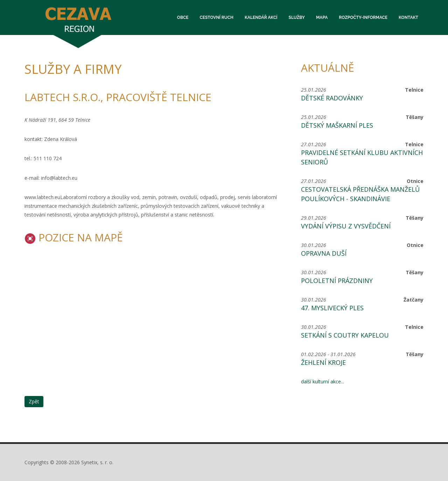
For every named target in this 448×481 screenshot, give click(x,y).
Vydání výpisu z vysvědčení (346, 226)
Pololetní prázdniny (337, 281)
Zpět (34, 401)
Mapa (322, 17)
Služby (297, 17)
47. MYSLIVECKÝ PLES (332, 308)
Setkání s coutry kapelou (345, 335)
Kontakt (408, 17)
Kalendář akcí (261, 17)
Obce (183, 17)
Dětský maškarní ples (337, 125)
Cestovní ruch (217, 17)
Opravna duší (324, 253)
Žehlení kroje (323, 362)
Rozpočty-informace (363, 17)
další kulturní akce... (323, 381)
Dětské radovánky (332, 98)
